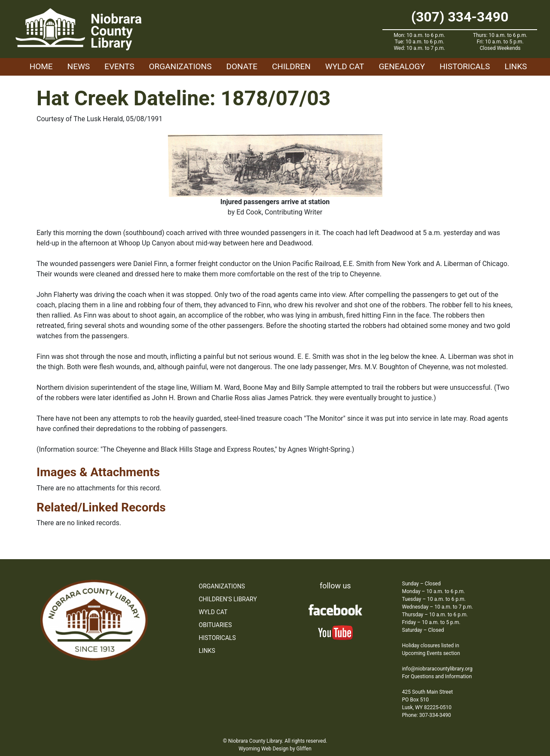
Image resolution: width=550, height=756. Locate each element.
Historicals (465, 66)
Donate (242, 66)
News (79, 66)
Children (291, 66)
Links (516, 66)
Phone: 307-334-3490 (427, 715)
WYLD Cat (345, 66)
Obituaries (215, 625)
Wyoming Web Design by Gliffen (275, 749)
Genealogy (402, 66)
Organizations (180, 66)
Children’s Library (228, 599)
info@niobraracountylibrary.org (437, 669)
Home (41, 66)
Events (119, 66)
